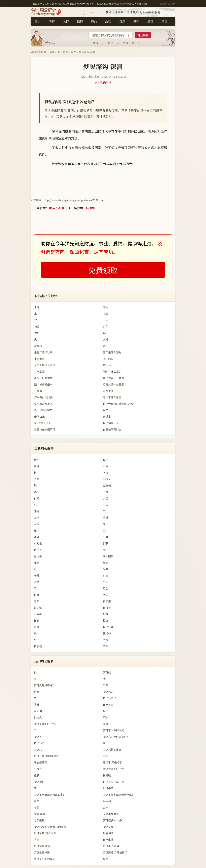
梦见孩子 (39, 737)
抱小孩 (38, 550)
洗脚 (37, 627)
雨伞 (106, 646)
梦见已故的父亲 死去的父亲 (50, 827)
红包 (106, 588)
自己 (110, 43)
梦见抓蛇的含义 (112, 750)
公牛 (106, 807)
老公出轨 (39, 820)
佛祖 (37, 498)
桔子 (37, 473)
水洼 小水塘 (57, 208)
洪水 (37, 333)
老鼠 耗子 (40, 711)
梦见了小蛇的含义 (44, 859)
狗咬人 (38, 717)
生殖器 (107, 485)
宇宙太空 (39, 359)
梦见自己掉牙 (42, 852)
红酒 (106, 537)
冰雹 (106, 314)
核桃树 (107, 608)
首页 (38, 21)
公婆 (106, 498)
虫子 (37, 640)
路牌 (37, 511)
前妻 (106, 575)
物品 (94, 21)
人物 (66, 21)
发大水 (38, 346)
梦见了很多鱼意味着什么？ (119, 795)
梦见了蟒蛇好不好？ (46, 724)
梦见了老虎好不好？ (46, 833)
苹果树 (38, 614)
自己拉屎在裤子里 (113, 782)
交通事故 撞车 (111, 814)
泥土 (37, 320)
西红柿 (107, 633)
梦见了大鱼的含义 (113, 730)
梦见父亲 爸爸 (42, 846)
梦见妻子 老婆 (111, 846)
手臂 (106, 518)
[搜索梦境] (110, 35)
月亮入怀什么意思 (45, 365)
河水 (106, 307)
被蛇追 (38, 608)
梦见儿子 (39, 750)
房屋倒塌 (108, 833)
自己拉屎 (108, 705)
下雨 (106, 320)
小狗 (106, 756)
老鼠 (37, 807)
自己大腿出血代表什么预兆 (119, 404)
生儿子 (38, 556)
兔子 (37, 775)
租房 (37, 563)
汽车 (106, 685)
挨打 (106, 460)
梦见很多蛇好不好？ (115, 769)
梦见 (96, 43)
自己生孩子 (110, 840)
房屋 (106, 859)
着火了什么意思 (43, 378)
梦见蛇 (107, 672)
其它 (164, 21)
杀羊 (37, 479)
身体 (106, 724)
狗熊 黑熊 (40, 814)
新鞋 (37, 575)
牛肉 (106, 582)
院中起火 (108, 359)
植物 (80, 21)
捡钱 (106, 621)
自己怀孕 (108, 627)
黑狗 (37, 460)
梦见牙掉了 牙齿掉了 (115, 852)
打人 (106, 505)
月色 (106, 326)
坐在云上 (108, 410)
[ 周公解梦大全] (167, 4)
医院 (106, 473)
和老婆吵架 (41, 762)
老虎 (37, 801)
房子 (106, 711)
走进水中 (108, 417)
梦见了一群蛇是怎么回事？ (50, 795)
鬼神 (136, 21)
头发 (37, 705)
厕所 (106, 743)
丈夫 (106, 595)
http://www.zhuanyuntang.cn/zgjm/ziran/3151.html (74, 200)
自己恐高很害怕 (43, 410)
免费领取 (103, 270)
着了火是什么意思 (113, 378)
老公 (37, 601)
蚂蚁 (106, 614)
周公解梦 (63, 52)
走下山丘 (39, 417)
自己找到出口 (42, 423)
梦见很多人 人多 (112, 820)
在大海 (107, 365)
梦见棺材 (39, 782)
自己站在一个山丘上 (115, 423)
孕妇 (125, 43)
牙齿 (37, 692)
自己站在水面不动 (45, 429)
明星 (37, 492)
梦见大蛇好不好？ (44, 685)
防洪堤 (91, 208)
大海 (106, 339)
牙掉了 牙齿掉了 (112, 762)
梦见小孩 (108, 788)
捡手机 (38, 646)
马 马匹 (107, 801)
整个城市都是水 (43, 384)
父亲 (106, 569)
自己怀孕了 (110, 698)
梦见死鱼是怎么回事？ (47, 756)
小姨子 (107, 479)
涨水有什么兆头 (112, 371)
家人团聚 (108, 556)
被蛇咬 (107, 775)
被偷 (37, 621)
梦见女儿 (108, 827)
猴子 (106, 550)
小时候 (38, 543)
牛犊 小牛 (40, 769)
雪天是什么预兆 (112, 352)
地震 (37, 326)
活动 (108, 21)
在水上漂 (39, 371)
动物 (52, 21)
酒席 (37, 537)
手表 (106, 492)
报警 (37, 595)
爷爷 (106, 640)
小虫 (37, 505)
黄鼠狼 (107, 601)
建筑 (150, 21)
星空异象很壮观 (43, 352)
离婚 (37, 466)
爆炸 (106, 563)
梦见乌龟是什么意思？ (116, 737)
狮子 (106, 543)
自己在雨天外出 (112, 429)
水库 (37, 307)
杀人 (37, 633)
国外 (37, 518)
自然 (122, 21)
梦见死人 (108, 692)
